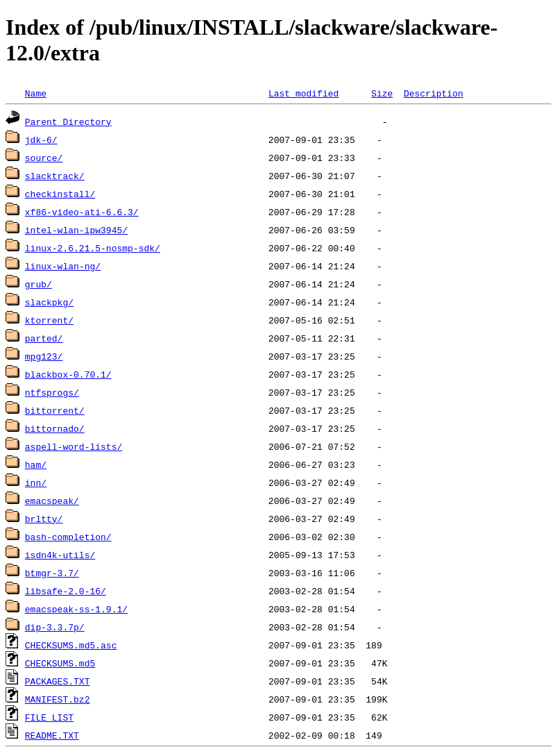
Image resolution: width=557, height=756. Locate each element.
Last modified (303, 93)
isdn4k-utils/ (60, 555)
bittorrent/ (55, 410)
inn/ (36, 482)
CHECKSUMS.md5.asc (71, 645)
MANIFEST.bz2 (58, 699)
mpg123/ (44, 356)
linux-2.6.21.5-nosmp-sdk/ (93, 248)
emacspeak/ (52, 501)
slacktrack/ (55, 176)
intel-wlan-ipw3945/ (76, 230)
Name (36, 93)
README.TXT (52, 735)
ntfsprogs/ (52, 392)
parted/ (44, 338)
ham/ (36, 464)
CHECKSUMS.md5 (60, 663)
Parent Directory (68, 121)
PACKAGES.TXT (58, 681)
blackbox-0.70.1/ (68, 374)
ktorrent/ (49, 320)
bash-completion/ (68, 537)
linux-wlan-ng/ (63, 266)
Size (382, 93)
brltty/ (44, 519)
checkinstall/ (60, 194)
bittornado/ (55, 428)
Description (434, 93)
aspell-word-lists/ (74, 446)
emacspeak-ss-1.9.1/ (76, 609)
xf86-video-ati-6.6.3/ (82, 212)
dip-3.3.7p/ (55, 627)
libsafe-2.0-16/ (66, 591)
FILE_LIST (49, 717)
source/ (44, 158)
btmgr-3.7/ (52, 573)
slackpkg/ (49, 302)
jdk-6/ (41, 140)
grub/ (38, 284)
